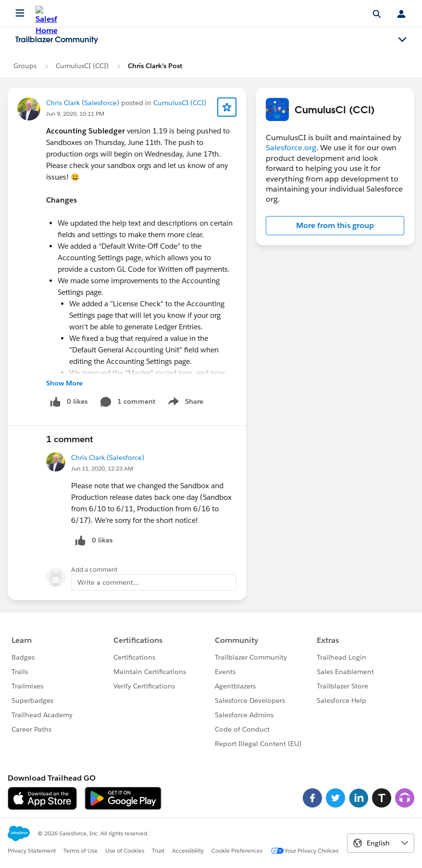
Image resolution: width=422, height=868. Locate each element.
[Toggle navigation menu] (402, 40)
